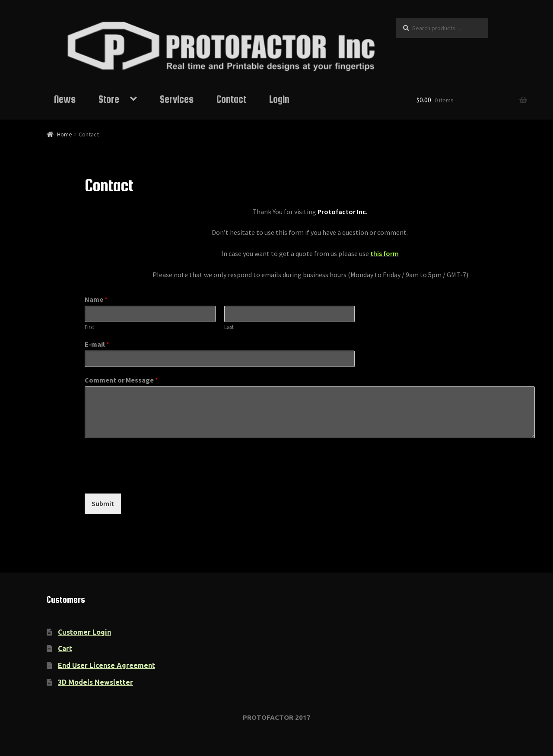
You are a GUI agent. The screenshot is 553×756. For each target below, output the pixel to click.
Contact (231, 99)
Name (96, 299)
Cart (65, 648)
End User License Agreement (106, 665)
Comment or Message (121, 380)
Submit (103, 503)
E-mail (97, 344)
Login (279, 99)
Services (177, 99)
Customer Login (84, 632)
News (65, 99)
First (89, 327)
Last (229, 327)
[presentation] (150, 479)
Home (65, 134)
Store (109, 99)
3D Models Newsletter (95, 682)
